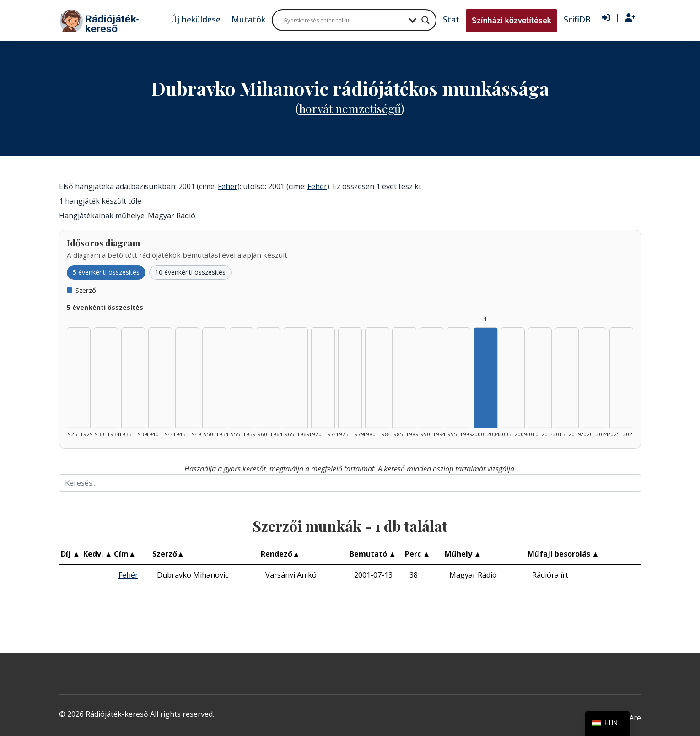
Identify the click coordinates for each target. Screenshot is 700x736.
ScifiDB (577, 19)
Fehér (228, 186)
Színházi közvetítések (512, 20)
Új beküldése (196, 19)
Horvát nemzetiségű (350, 108)
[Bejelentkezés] (606, 18)
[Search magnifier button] (425, 20)
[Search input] (344, 20)
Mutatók (248, 19)
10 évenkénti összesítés (190, 272)
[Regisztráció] (630, 18)
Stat (451, 19)
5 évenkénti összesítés (106, 272)
